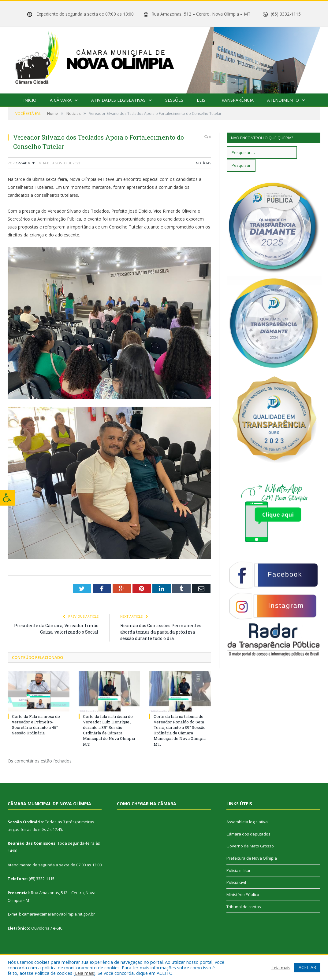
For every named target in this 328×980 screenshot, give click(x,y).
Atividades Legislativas (118, 100)
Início (30, 100)
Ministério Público (243, 894)
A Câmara (61, 100)
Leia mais (84, 973)
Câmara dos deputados (248, 834)
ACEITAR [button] (307, 967)
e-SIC (58, 928)
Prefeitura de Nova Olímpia (252, 858)
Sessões (174, 100)
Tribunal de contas (244, 907)
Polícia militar (239, 870)
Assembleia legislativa (247, 822)
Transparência (236, 100)
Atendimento (283, 100)
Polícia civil (236, 882)
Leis (201, 100)
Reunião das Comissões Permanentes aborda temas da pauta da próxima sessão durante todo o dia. (161, 632)
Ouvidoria (40, 928)
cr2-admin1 (26, 163)
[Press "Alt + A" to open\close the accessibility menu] (7, 498)
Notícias (203, 163)
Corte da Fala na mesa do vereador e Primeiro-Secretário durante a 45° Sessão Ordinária (36, 725)
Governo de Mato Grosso (250, 846)
